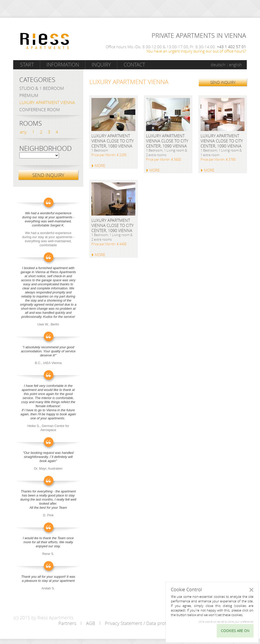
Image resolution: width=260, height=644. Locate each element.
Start (27, 65)
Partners (67, 623)
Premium (29, 95)
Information (63, 65)
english (235, 65)
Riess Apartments (45, 41)
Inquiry (101, 65)
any (23, 132)
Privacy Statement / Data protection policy (149, 623)
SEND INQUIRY (223, 82)
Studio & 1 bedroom (42, 88)
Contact (134, 65)
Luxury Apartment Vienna (47, 102)
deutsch (218, 65)
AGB (91, 623)
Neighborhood (45, 148)
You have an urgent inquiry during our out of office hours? (196, 51)
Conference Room (40, 110)
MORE (100, 166)
